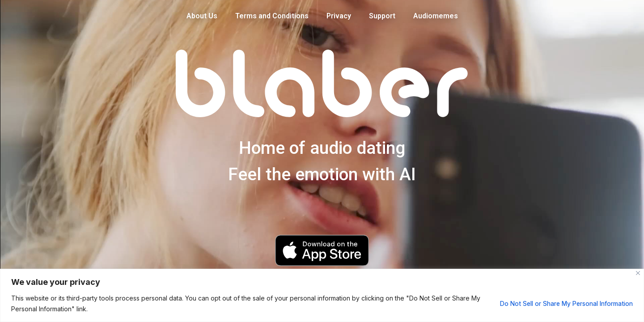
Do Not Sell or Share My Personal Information (562, 303)
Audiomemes (436, 16)
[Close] (638, 273)
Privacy (339, 16)
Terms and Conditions (272, 16)
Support (382, 16)
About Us (202, 16)
